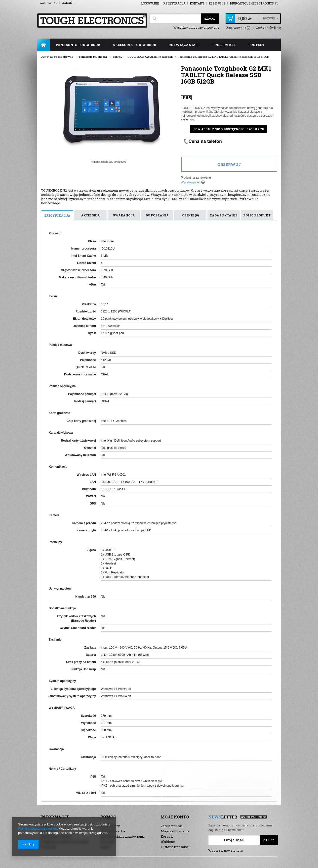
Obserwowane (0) (238, 28)
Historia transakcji (175, 847)
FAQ (47, 57)
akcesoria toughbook (135, 45)
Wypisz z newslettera (225, 850)
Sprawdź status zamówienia (123, 836)
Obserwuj (229, 164)
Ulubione (168, 842)
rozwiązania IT (184, 45)
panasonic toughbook (78, 45)
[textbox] (175, 19)
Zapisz (269, 840)
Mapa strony (110, 826)
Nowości (108, 842)
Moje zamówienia (175, 831)
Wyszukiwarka (113, 831)
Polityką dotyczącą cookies (37, 829)
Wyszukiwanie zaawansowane (196, 27)
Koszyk (167, 836)
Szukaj (210, 19)
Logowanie (150, 3)
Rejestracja (174, 3)
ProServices (224, 45)
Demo (105, 847)
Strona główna (43, 45)
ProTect (256, 45)
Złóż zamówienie (268, 28)
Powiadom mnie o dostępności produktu (229, 129)
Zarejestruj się (172, 826)
